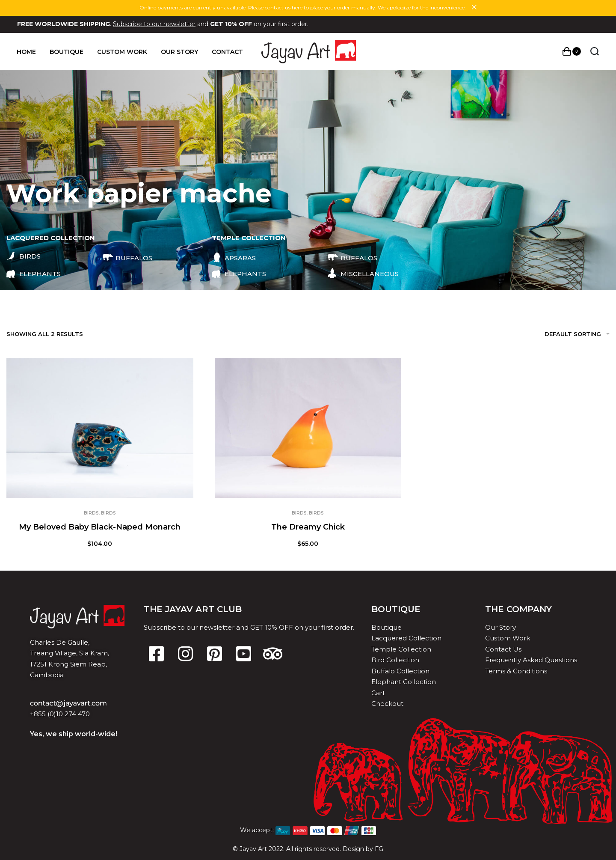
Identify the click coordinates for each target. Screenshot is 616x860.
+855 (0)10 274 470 (60, 714)
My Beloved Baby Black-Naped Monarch (100, 527)
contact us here (284, 7)
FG (379, 849)
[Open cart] (571, 51)
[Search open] (594, 51)
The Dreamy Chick (308, 527)
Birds (91, 513)
